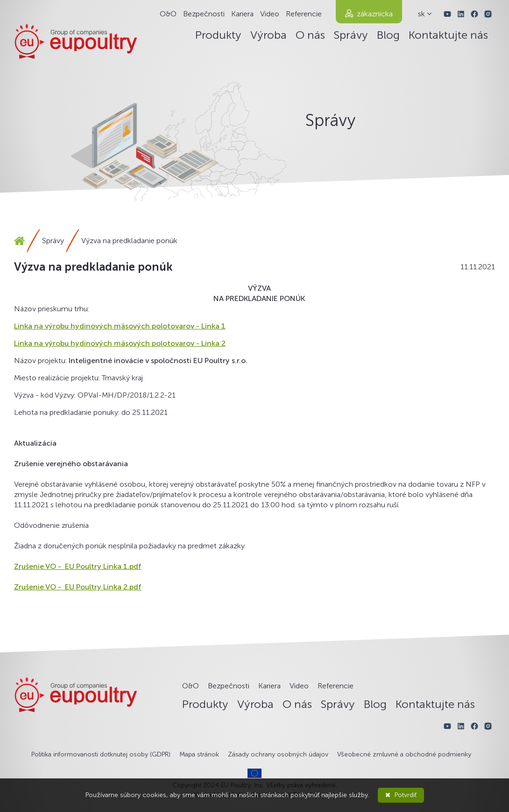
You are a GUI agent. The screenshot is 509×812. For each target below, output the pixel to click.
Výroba (269, 35)
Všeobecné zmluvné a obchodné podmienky (404, 754)
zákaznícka (375, 14)
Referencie (304, 14)
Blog (388, 35)
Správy (351, 35)
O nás (310, 35)
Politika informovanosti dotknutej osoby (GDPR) (101, 754)
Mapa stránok (199, 754)
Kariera (242, 14)
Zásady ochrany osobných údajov (278, 754)
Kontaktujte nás (448, 35)
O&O (168, 14)
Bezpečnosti (204, 14)
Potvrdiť (401, 795)
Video (270, 14)
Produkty (218, 35)
